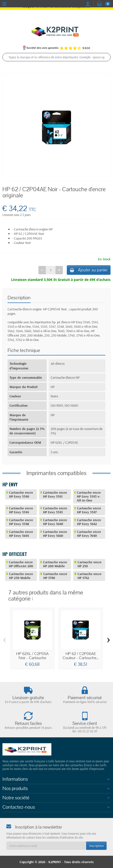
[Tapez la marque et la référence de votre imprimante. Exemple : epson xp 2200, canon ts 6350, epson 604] (56, 57)
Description (19, 298)
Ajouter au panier (89, 270)
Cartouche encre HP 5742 (90, 576)
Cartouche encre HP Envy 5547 (89, 510)
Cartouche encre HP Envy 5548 (21, 522)
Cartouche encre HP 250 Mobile (21, 576)
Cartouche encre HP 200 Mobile (55, 564)
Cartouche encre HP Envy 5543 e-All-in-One (89, 496)
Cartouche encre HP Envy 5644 (21, 534)
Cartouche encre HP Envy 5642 (89, 522)
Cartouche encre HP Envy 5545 (55, 510)
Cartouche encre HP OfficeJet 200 (21, 564)
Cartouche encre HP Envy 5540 (21, 494)
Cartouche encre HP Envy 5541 (55, 494)
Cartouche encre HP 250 (90, 564)
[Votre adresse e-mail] (46, 846)
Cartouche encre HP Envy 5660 (55, 534)
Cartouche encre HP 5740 (55, 576)
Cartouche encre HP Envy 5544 (21, 510)
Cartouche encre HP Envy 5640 (55, 522)
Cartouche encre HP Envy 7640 (89, 534)
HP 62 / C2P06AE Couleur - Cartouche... (81, 656)
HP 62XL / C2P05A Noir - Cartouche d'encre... (32, 658)
